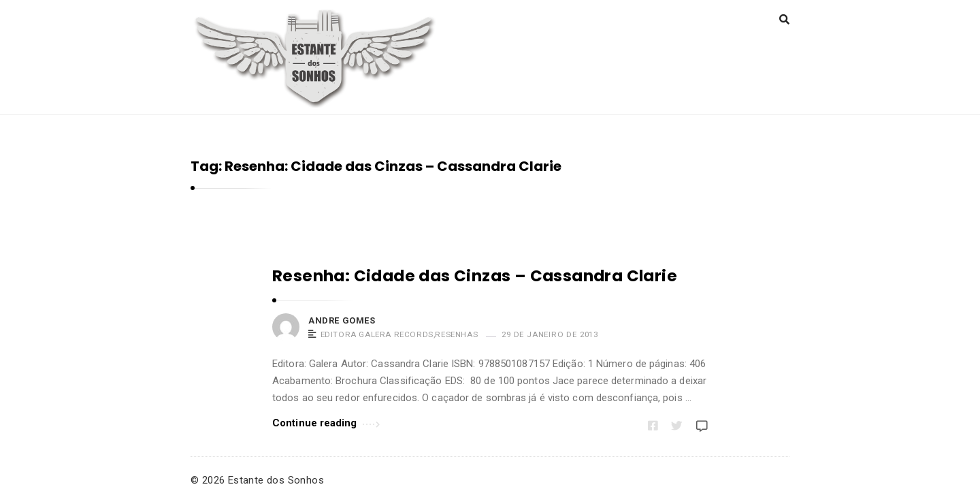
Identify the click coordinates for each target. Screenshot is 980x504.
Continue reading (326, 422)
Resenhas (456, 334)
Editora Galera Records (377, 334)
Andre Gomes (342, 320)
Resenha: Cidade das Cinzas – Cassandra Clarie (475, 276)
